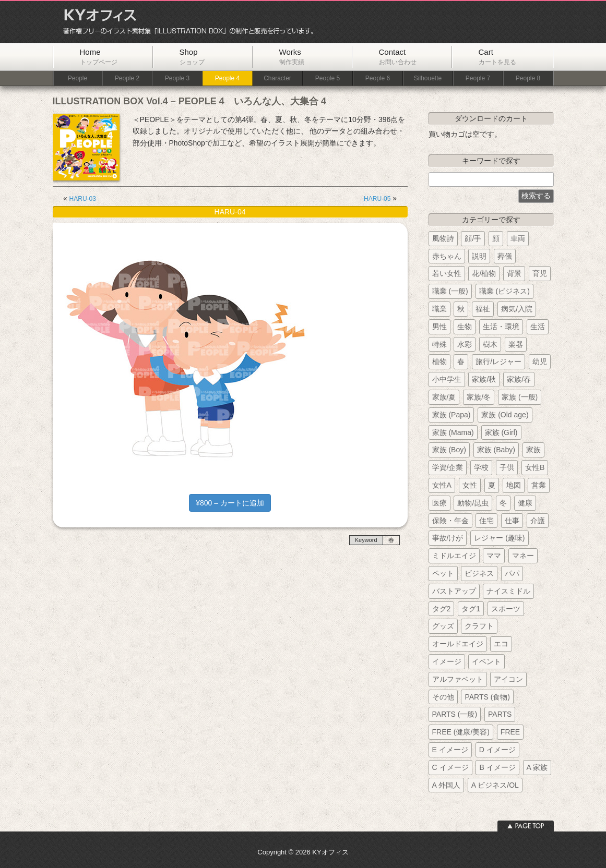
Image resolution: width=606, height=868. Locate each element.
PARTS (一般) (455, 714)
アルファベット (458, 679)
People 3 (177, 79)
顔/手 (473, 238)
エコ (501, 644)
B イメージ (497, 767)
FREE (510, 732)
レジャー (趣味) (499, 538)
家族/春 (519, 379)
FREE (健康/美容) (461, 732)
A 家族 (537, 767)
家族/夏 (444, 397)
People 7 (478, 79)
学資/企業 (448, 467)
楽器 (516, 344)
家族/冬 (479, 397)
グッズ (443, 626)
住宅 (486, 521)
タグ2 (442, 609)
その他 (443, 697)
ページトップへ (526, 826)
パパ (512, 573)
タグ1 (471, 609)
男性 (439, 327)
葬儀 (505, 256)
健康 (525, 503)
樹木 (490, 344)
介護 (538, 521)
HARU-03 (83, 199)
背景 (514, 273)
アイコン (508, 679)
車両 (518, 238)
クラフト (479, 626)
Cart (497, 57)
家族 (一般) (520, 397)
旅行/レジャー (498, 361)
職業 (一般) (450, 291)
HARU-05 (377, 199)
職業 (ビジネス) (504, 291)
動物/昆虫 (473, 503)
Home (99, 57)
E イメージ (450, 750)
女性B (535, 467)
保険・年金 (450, 521)
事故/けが (448, 538)
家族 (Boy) (449, 450)
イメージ (447, 661)
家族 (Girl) (501, 432)
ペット (443, 573)
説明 (479, 256)
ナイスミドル (508, 591)
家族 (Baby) (496, 450)
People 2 (127, 79)
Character (277, 79)
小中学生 (447, 379)
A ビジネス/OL (495, 785)
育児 (540, 273)
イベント (486, 661)
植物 (439, 361)
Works (292, 57)
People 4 (227, 79)
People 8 (528, 79)
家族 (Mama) (453, 432)
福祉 (483, 309)
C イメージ (450, 767)
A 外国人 (446, 785)
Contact (398, 57)
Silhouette (428, 79)
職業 (439, 309)
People (78, 79)
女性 (470, 485)
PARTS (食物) (487, 697)
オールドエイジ (458, 644)
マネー (523, 556)
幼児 (540, 361)
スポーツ (506, 609)
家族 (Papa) (451, 415)
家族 (533, 450)
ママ (494, 556)
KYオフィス (185, 22)
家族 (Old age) (505, 415)
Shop (192, 57)
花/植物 (484, 273)
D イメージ (497, 750)
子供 (507, 467)
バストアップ (454, 591)
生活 (538, 327)
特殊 (439, 344)
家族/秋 (484, 379)
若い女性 (447, 273)
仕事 (512, 521)
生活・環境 (501, 327)
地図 (514, 485)
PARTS (500, 714)
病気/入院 (517, 309)
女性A (442, 485)
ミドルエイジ (454, 556)
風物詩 (443, 238)
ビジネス (479, 573)
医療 (439, 503)
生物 (465, 327)
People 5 (328, 79)
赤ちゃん (447, 256)
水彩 (465, 344)
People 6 (378, 79)
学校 (481, 467)
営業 (539, 485)
